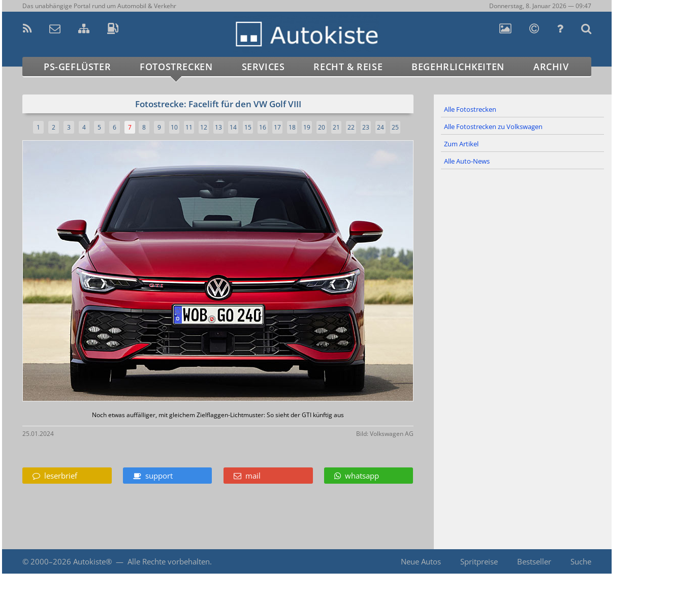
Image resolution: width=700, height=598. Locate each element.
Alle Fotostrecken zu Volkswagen (493, 127)
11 (189, 127)
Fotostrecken (176, 67)
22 (351, 127)
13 (218, 127)
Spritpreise (479, 561)
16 (263, 127)
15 (248, 127)
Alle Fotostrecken (470, 109)
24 (380, 127)
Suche (581, 561)
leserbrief (55, 476)
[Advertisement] (523, 266)
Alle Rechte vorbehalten (169, 561)
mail (247, 476)
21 (336, 127)
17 (277, 127)
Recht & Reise (348, 67)
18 (292, 127)
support (153, 476)
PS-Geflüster (77, 67)
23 (366, 127)
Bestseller (534, 561)
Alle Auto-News (467, 161)
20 (322, 127)
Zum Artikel (461, 144)
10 (174, 127)
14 (233, 127)
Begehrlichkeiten (458, 67)
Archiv (551, 67)
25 (395, 127)
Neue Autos (421, 561)
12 (204, 127)
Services (263, 67)
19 (307, 127)
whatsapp (357, 476)
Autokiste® (92, 561)
